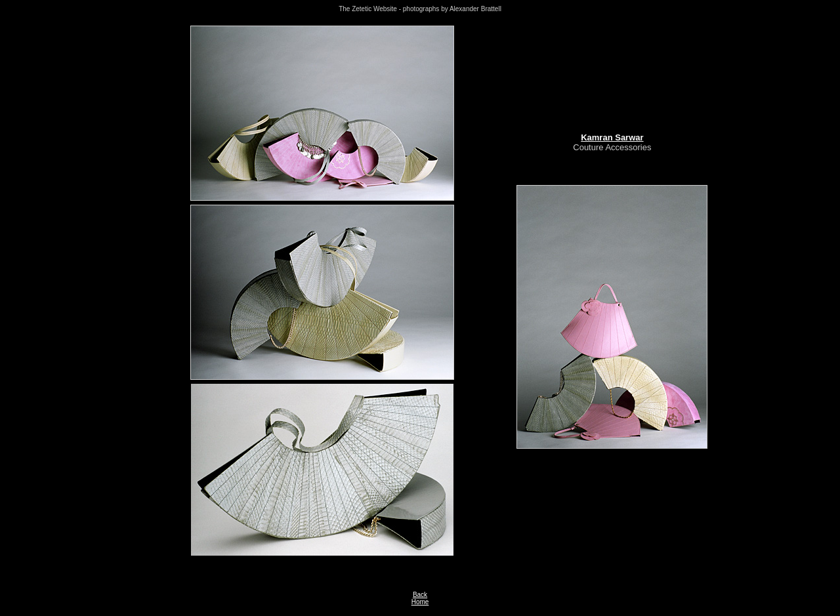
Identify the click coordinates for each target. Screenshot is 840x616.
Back (420, 595)
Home (420, 602)
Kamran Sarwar (612, 137)
